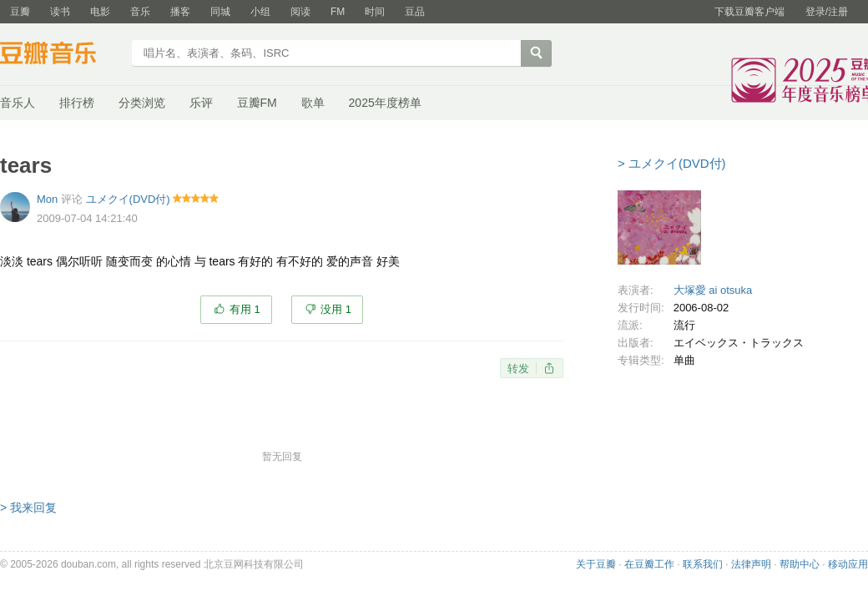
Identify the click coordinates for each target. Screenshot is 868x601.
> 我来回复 (28, 508)
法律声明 (751, 564)
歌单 (313, 103)
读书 (60, 12)
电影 (100, 12)
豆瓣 (20, 12)
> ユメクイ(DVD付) (672, 163)
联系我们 (703, 564)
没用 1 (336, 309)
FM (338, 12)
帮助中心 (800, 564)
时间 (375, 12)
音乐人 (18, 103)
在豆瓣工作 (649, 564)
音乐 (140, 12)
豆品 (415, 12)
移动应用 (848, 564)
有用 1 (245, 309)
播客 (180, 12)
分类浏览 (142, 103)
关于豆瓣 (596, 564)
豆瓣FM (257, 103)
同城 (220, 12)
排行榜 (77, 103)
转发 (518, 369)
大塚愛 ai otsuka (713, 290)
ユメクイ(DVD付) (128, 199)
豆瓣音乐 (61, 55)
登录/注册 (827, 12)
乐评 (201, 103)
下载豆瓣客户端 (749, 12)
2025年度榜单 (385, 103)
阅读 (300, 12)
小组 (260, 12)
